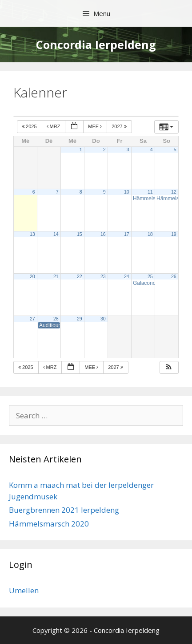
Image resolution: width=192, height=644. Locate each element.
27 (32, 319)
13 (32, 234)
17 (127, 234)
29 (80, 319)
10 (127, 192)
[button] (169, 367)
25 (150, 276)
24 (127, 276)
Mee (96, 126)
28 (56, 319)
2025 (30, 126)
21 (56, 276)
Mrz (54, 126)
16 (103, 234)
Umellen (24, 590)
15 (80, 234)
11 (150, 192)
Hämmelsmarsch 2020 (49, 524)
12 (174, 192)
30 (103, 319)
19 (174, 234)
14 (56, 234)
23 (103, 276)
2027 (120, 126)
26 (174, 276)
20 (32, 276)
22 (80, 276)
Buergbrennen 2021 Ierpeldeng (64, 510)
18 (150, 234)
